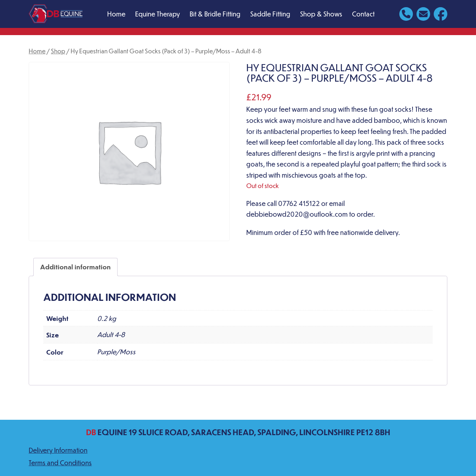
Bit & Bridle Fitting (215, 14)
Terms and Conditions (60, 463)
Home (116, 14)
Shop (58, 51)
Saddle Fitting (270, 14)
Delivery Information (58, 450)
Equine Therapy (158, 14)
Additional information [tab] (75, 267)
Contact (363, 14)
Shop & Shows (321, 14)
